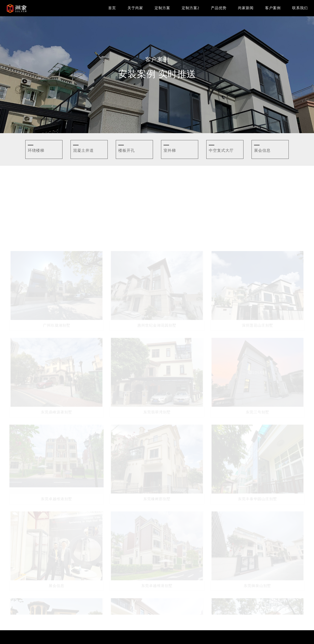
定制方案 (162, 8)
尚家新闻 (246, 8)
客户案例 (273, 8)
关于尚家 (135, 8)
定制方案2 (191, 8)
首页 (112, 8)
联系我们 (300, 8)
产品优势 (219, 8)
